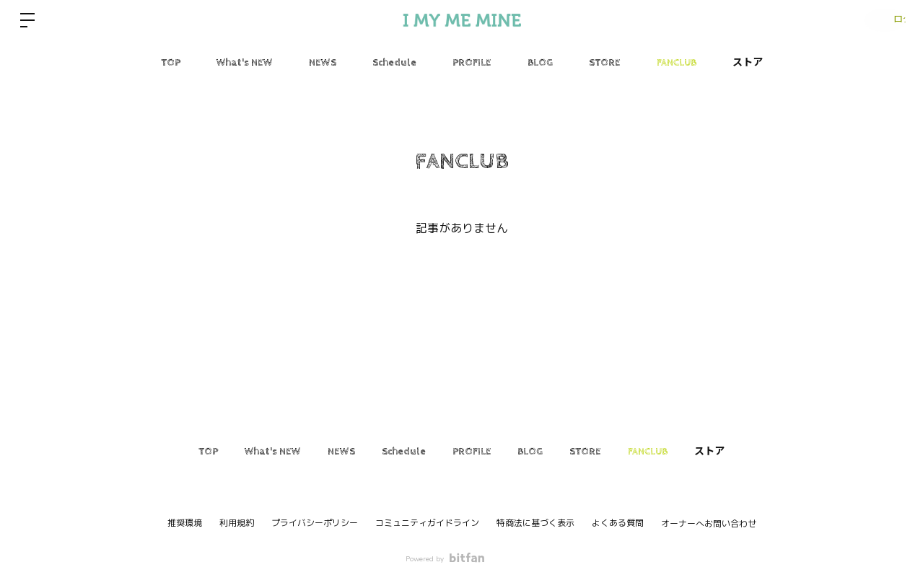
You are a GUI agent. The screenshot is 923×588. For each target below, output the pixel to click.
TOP (171, 63)
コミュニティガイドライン (427, 523)
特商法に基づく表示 (535, 523)
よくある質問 (618, 523)
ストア (748, 63)
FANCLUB (677, 63)
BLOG (540, 63)
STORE (605, 63)
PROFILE (472, 63)
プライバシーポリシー (315, 523)
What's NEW (245, 63)
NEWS (323, 63)
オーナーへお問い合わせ (709, 524)
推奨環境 (185, 523)
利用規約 (237, 523)
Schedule (394, 63)
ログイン (880, 20)
